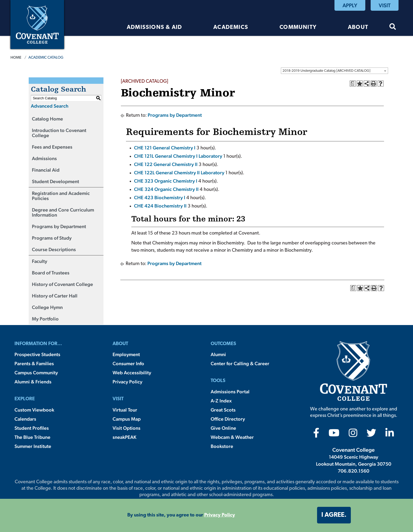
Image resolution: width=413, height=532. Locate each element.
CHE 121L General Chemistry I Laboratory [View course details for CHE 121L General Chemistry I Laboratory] (178, 156)
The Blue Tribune (32, 437)
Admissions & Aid (154, 27)
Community (298, 27)
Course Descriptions (54, 249)
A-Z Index (221, 401)
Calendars (25, 419)
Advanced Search (50, 106)
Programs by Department (59, 226)
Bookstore (222, 446)
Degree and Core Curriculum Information (63, 212)
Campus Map (127, 419)
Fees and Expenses (52, 147)
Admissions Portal (230, 392)
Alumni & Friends (33, 382)
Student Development (55, 181)
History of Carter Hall (55, 296)
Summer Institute (33, 446)
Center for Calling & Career (240, 363)
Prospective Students (37, 354)
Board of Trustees (51, 273)
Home (16, 57)
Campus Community (36, 373)
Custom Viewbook (34, 410)
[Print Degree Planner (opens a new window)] (353, 84)
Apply (350, 5)
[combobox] (334, 71)
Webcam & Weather (232, 437)
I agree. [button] (334, 515)
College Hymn (47, 307)
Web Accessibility (132, 373)
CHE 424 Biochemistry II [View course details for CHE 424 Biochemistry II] (160, 206)
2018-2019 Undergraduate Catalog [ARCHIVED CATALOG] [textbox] (326, 71)
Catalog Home (47, 119)
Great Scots (223, 410)
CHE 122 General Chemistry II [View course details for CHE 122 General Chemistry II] (166, 164)
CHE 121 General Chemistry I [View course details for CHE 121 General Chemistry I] (165, 148)
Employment (126, 354)
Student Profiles (32, 428)
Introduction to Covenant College (59, 133)
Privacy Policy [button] (220, 515)
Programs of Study (52, 238)
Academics (231, 27)
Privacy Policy (127, 382)
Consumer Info (128, 363)
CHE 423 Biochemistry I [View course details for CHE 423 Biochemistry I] (160, 197)
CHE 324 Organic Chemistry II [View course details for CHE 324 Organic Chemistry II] (166, 189)
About (358, 27)
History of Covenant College (62, 284)
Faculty (40, 261)
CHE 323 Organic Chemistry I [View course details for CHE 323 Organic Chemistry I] (166, 181)
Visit (385, 5)
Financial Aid (46, 170)
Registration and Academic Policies (61, 196)
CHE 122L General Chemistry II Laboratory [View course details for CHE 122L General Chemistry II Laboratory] (179, 173)
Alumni (218, 354)
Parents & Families (34, 363)
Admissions (44, 158)
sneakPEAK (124, 437)
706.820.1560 (354, 471)
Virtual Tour (125, 410)
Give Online (223, 428)
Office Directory (228, 419)
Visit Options (126, 428)
